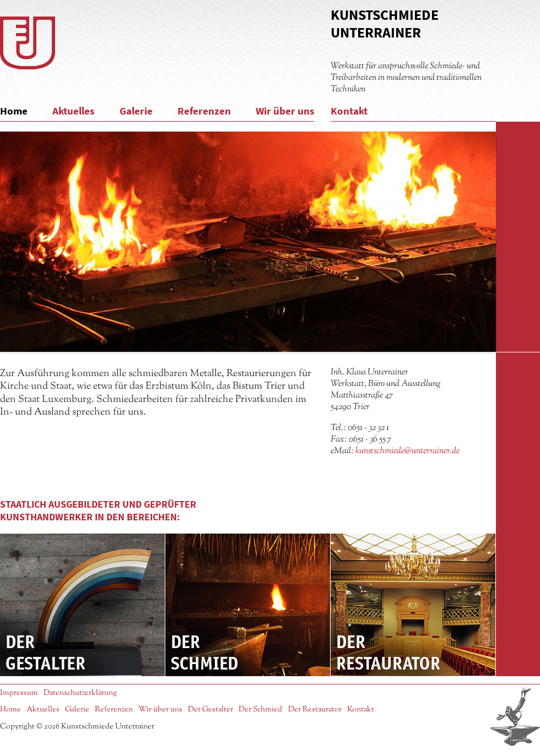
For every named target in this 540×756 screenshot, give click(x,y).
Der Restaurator (413, 605)
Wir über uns (285, 111)
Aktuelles (73, 111)
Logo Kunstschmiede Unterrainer (28, 43)
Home (14, 111)
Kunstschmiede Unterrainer (385, 23)
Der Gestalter (83, 605)
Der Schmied (248, 605)
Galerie (136, 111)
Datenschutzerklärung (80, 693)
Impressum (19, 693)
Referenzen (204, 111)
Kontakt (349, 111)
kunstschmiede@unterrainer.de (407, 451)
